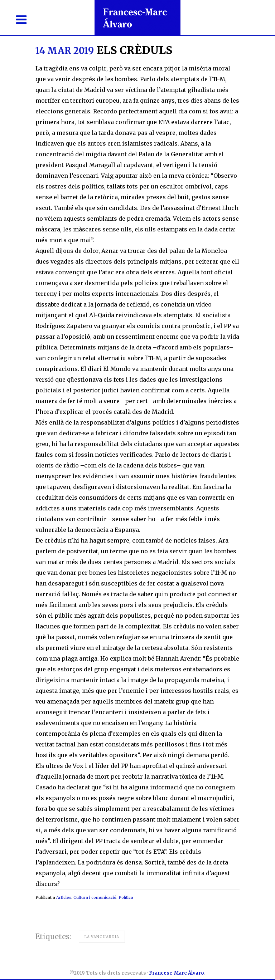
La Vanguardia (102, 937)
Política (126, 897)
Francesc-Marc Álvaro (177, 973)
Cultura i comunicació (95, 897)
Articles (64, 897)
